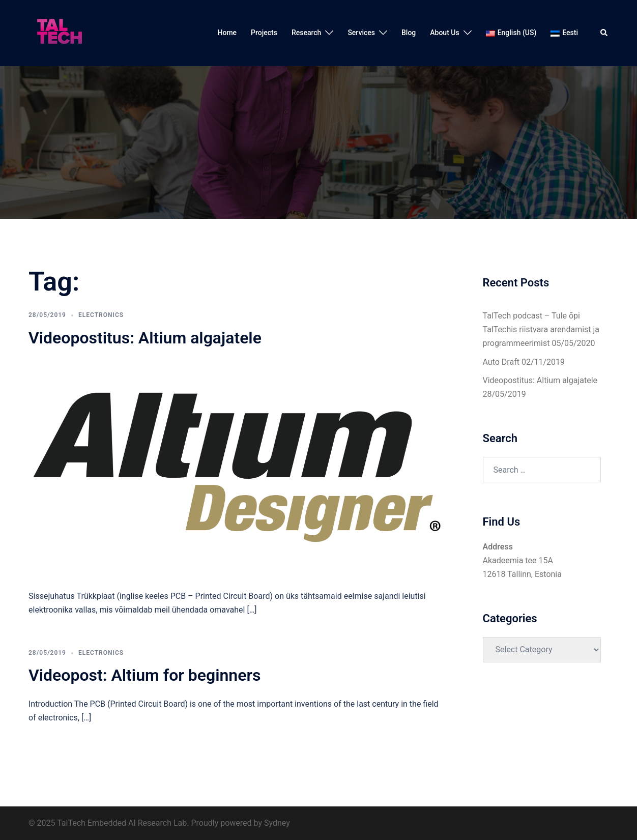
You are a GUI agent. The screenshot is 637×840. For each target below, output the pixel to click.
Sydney (277, 823)
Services (361, 33)
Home (227, 33)
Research (306, 33)
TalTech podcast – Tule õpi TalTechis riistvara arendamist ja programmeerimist (541, 329)
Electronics (101, 315)
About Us (444, 33)
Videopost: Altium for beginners (144, 675)
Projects (264, 33)
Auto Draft (501, 362)
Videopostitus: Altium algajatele (145, 338)
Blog (409, 33)
